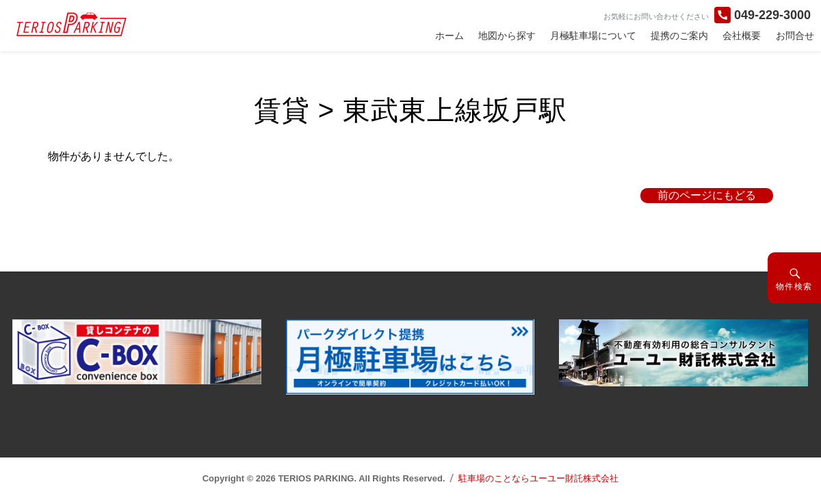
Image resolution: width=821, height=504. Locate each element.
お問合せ (795, 36)
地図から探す (507, 36)
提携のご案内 (679, 36)
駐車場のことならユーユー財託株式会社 (538, 478)
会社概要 (742, 36)
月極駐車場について (593, 36)
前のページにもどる (707, 195)
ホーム (449, 36)
